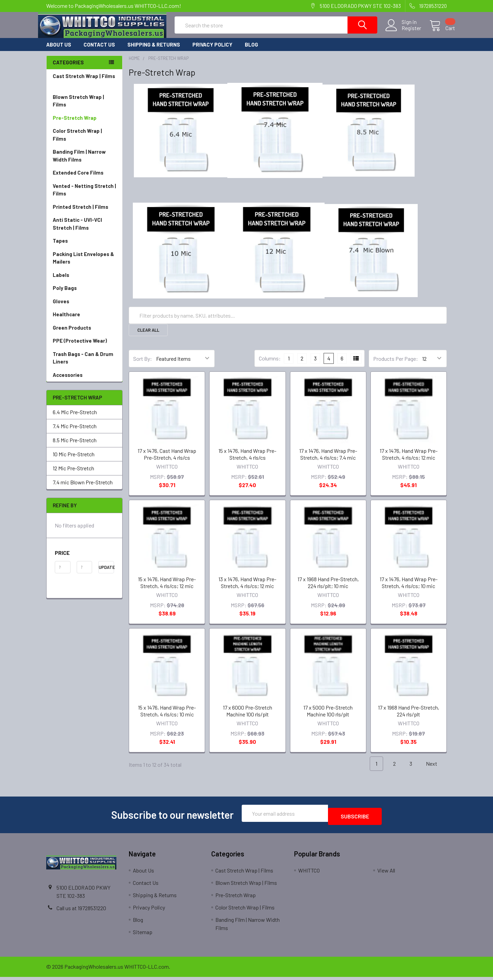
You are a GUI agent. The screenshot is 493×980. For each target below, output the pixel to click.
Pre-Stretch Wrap (84, 124)
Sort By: (143, 365)
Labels (84, 281)
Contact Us (99, 51)
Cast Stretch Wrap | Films (84, 86)
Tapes (84, 247)
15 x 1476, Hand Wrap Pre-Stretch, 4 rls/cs (247, 460)
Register (403, 32)
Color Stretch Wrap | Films (84, 141)
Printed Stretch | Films (80, 213)
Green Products (84, 334)
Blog (251, 51)
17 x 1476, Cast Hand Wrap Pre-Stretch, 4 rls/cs (167, 460)
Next (435, 770)
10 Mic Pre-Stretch (74, 460)
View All (386, 873)
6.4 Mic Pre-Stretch (75, 418)
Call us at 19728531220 (81, 911)
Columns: (270, 364)
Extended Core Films (84, 179)
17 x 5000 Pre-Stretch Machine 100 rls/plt (328, 717)
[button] (84, 559)
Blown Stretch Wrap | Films (84, 107)
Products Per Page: (396, 365)
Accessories (84, 381)
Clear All (148, 336)
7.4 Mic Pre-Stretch (75, 432)
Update (106, 573)
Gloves (84, 308)
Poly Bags (84, 294)
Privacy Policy (212, 51)
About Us (59, 51)
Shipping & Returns (154, 51)
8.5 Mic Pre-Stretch (75, 446)
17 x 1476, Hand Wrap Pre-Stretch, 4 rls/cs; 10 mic (409, 589)
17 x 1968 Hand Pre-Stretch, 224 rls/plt (409, 717)
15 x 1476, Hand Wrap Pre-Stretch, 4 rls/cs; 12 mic (167, 589)
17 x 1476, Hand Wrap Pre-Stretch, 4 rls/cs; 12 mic (409, 460)
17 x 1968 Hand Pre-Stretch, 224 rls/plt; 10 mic (328, 589)
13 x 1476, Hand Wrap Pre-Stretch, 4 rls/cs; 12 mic (247, 589)
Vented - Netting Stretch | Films (84, 196)
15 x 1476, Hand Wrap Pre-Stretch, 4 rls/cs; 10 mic (167, 717)
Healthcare (84, 321)
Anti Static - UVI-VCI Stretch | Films (84, 230)
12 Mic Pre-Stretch (73, 474)
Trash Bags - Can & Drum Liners (83, 364)
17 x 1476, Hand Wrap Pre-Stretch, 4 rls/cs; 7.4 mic (328, 460)
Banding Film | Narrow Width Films (84, 162)
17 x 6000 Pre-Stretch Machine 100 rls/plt (248, 717)
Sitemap (143, 935)
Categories (68, 68)
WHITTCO (309, 873)
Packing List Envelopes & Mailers (84, 264)
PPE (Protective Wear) (84, 347)
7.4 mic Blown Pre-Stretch (83, 488)
